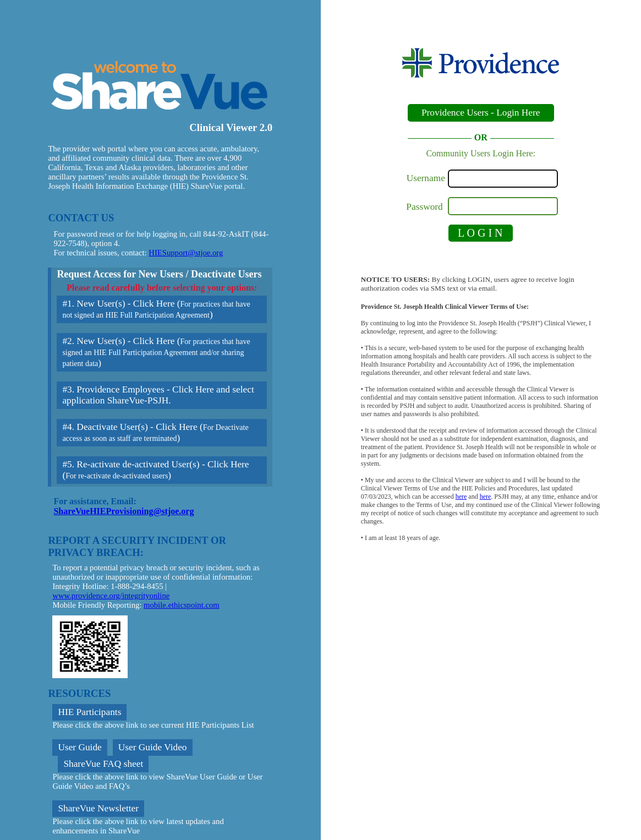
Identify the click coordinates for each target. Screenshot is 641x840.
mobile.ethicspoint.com (182, 605)
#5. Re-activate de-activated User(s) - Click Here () (155, 470)
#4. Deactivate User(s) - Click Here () (155, 432)
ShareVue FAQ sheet (103, 764)
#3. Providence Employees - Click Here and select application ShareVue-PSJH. (158, 395)
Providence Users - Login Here (481, 113)
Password (426, 207)
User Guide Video (153, 747)
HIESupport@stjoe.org (186, 253)
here (461, 497)
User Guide (80, 747)
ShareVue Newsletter (98, 808)
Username (426, 178)
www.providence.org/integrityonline (111, 596)
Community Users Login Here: (481, 153)
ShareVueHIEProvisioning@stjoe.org (124, 511)
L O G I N (480, 233)
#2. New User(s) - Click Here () (156, 352)
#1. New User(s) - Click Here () (156, 309)
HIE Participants (89, 712)
